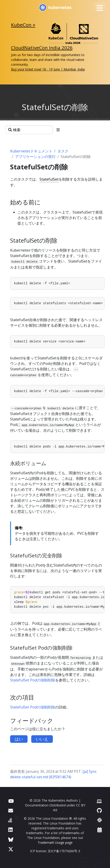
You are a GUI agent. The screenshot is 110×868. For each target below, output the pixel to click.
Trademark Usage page (55, 842)
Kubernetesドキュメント (31, 151)
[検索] (29, 130)
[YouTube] (11, 801)
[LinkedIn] (10, 830)
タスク (63, 151)
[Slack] (100, 820)
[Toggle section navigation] (58, 130)
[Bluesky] (11, 840)
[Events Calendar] (100, 830)
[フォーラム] (11, 810)
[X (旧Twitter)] (11, 849)
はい (19, 739)
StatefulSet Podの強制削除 (33, 680)
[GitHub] (99, 810)
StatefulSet (49, 179)
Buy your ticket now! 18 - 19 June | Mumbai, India (48, 69)
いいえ (42, 739)
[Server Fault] (10, 820)
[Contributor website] (99, 801)
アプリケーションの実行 (35, 157)
